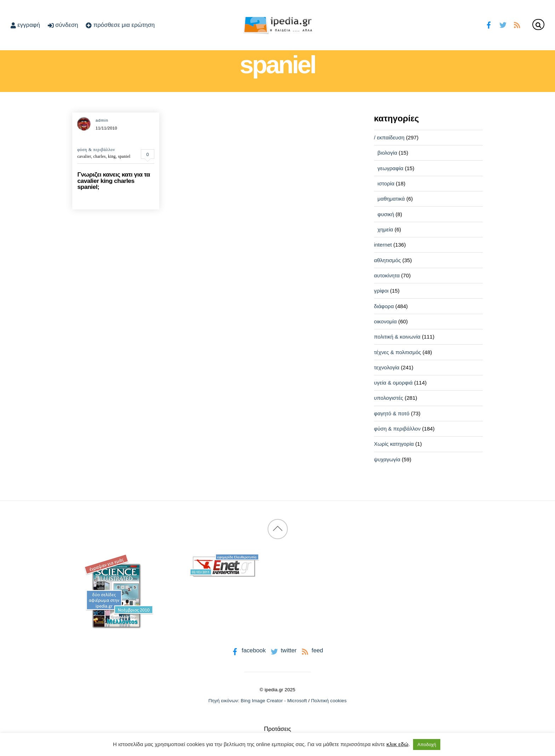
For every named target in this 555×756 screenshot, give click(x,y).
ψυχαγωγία (387, 459)
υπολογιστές (389, 398)
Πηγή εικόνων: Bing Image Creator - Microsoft (258, 701)
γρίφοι (381, 291)
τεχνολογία (387, 367)
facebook (248, 650)
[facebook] (489, 24)
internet (383, 245)
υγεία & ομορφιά (393, 383)
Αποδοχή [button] (427, 745)
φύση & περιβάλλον (96, 150)
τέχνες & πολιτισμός (398, 352)
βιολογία (388, 153)
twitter (283, 650)
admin (102, 120)
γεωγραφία (391, 168)
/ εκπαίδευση (389, 137)
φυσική (386, 214)
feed (312, 650)
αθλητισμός (388, 260)
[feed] (517, 24)
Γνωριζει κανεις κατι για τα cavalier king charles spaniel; (113, 181)
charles (100, 156)
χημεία (385, 229)
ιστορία (386, 183)
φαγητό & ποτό (392, 413)
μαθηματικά (391, 199)
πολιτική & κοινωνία (397, 337)
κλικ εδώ (397, 744)
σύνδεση (63, 25)
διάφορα (384, 306)
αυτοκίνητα (387, 275)
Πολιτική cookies (329, 701)
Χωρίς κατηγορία (394, 444)
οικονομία (385, 321)
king (112, 156)
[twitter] (503, 24)
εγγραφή (25, 25)
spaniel (124, 156)
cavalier (84, 156)
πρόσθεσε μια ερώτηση (120, 25)
